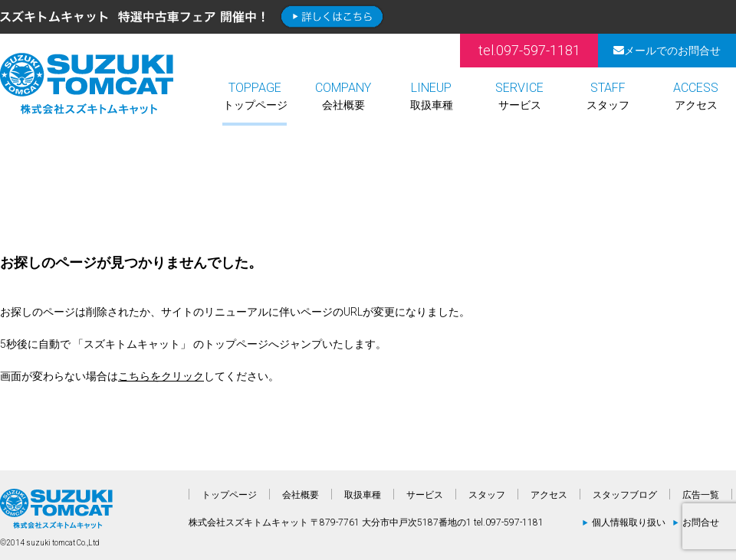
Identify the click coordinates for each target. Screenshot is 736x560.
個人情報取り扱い (629, 522)
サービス (519, 96)
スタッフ (608, 96)
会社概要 (343, 96)
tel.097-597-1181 (529, 50)
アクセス (696, 96)
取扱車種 (432, 96)
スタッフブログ (625, 495)
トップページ (255, 96)
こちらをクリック (161, 376)
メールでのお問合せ (667, 51)
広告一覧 (701, 495)
